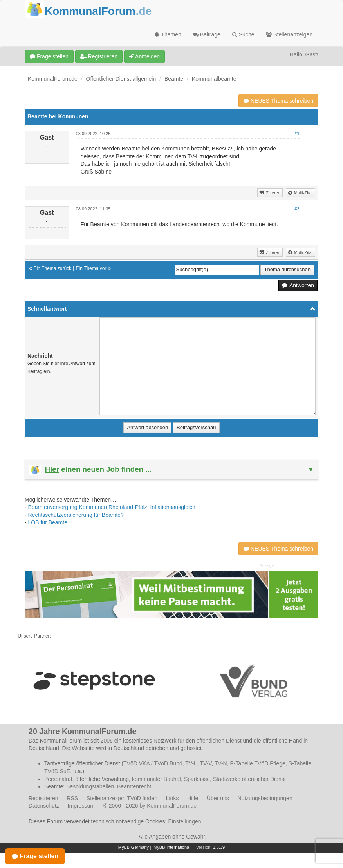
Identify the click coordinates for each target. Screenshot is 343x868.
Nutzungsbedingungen (265, 798)
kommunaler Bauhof (156, 779)
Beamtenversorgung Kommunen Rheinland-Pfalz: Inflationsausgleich (112, 507)
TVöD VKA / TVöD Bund (153, 763)
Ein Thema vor (91, 268)
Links (172, 798)
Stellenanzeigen (289, 34)
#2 (297, 209)
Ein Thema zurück (53, 268)
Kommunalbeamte (214, 79)
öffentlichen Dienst (219, 741)
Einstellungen (184, 821)
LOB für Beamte (48, 522)
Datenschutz (44, 806)
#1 (297, 134)
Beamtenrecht (134, 786)
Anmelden (144, 56)
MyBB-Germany (134, 847)
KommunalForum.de (53, 79)
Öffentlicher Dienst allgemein (121, 79)
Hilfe (193, 798)
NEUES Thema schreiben (278, 101)
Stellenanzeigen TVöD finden (122, 798)
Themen (168, 34)
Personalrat (58, 779)
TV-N (221, 763)
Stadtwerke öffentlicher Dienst (249, 779)
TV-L (191, 763)
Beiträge (207, 34)
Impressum (81, 806)
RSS (72, 798)
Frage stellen (49, 56)
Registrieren (99, 56)
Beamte (174, 79)
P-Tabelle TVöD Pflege (257, 763)
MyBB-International (172, 847)
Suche (243, 34)
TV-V (206, 763)
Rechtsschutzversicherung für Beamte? (76, 515)
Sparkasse (197, 779)
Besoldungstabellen (90, 786)
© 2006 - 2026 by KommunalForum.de (150, 806)
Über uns (218, 798)
